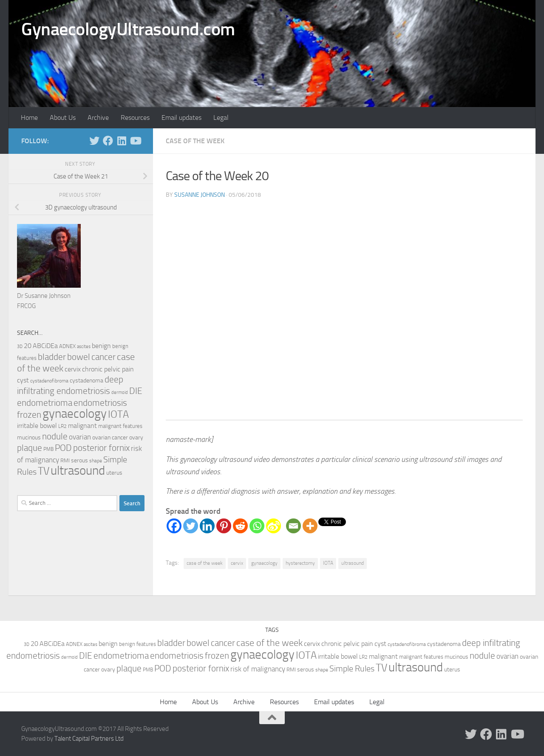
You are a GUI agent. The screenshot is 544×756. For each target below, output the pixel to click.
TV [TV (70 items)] (44, 471)
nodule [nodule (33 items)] (55, 436)
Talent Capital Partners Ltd (89, 739)
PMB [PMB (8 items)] (48, 449)
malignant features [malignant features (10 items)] (120, 426)
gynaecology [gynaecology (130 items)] (75, 414)
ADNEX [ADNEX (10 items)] (67, 346)
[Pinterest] (224, 526)
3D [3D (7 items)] (20, 346)
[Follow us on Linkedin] (122, 141)
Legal (221, 118)
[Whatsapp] (257, 526)
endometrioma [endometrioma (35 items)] (45, 403)
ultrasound (353, 563)
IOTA (328, 563)
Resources (135, 118)
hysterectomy (300, 563)
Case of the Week (195, 141)
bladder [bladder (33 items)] (52, 357)
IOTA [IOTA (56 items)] (118, 414)
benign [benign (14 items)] (101, 346)
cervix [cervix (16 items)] (73, 369)
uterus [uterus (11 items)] (114, 473)
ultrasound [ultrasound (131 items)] (78, 471)
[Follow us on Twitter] (94, 141)
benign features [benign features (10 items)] (137, 644)
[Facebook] (174, 526)
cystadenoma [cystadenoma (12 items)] (86, 381)
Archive (98, 118)
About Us (63, 118)
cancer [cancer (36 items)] (103, 357)
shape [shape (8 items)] (96, 461)
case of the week (205, 563)
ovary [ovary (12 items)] (136, 437)
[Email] (293, 526)
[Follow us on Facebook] (108, 141)
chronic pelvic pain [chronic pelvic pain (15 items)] (108, 369)
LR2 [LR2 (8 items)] (62, 426)
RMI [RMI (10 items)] (65, 460)
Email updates (181, 118)
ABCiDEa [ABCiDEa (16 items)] (45, 346)
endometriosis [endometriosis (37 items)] (100, 403)
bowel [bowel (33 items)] (79, 357)
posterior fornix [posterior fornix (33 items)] (101, 448)
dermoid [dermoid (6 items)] (120, 392)
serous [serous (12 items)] (79, 460)
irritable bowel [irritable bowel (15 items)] (37, 426)
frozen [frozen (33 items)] (29, 415)
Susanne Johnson (200, 195)
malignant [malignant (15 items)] (82, 426)
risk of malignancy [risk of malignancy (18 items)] (258, 669)
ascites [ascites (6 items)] (84, 347)
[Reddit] (240, 526)
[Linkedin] (207, 526)
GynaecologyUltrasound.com (128, 29)
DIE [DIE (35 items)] (136, 391)
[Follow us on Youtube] (135, 141)
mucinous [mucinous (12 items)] (29, 437)
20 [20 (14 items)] (28, 346)
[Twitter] (191, 526)
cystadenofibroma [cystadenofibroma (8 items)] (49, 381)
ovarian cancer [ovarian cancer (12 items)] (110, 437)
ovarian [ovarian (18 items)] (80, 437)
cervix (237, 563)
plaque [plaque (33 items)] (30, 448)
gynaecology (264, 563)
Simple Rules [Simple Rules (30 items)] (352, 668)
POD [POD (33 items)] (63, 448)
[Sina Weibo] (273, 526)
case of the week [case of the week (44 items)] (269, 643)
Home (29, 118)
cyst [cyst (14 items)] (23, 380)
